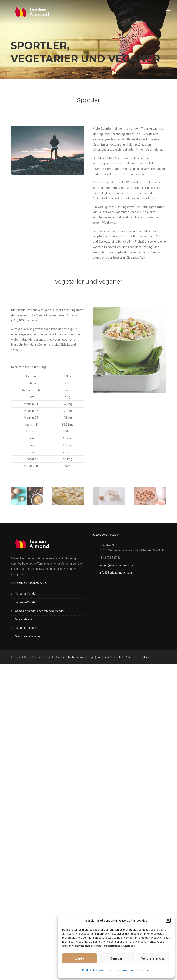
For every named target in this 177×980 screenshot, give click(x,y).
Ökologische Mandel (28, 636)
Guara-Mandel (24, 619)
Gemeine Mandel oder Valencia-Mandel (40, 611)
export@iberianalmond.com (117, 565)
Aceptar (79, 958)
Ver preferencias (153, 958)
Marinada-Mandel (26, 628)
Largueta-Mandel (26, 602)
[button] (168, 920)
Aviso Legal (143, 970)
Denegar (116, 958)
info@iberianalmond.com (116, 573)
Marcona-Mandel (26, 594)
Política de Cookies (94, 970)
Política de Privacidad (121, 970)
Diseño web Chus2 (67, 657)
